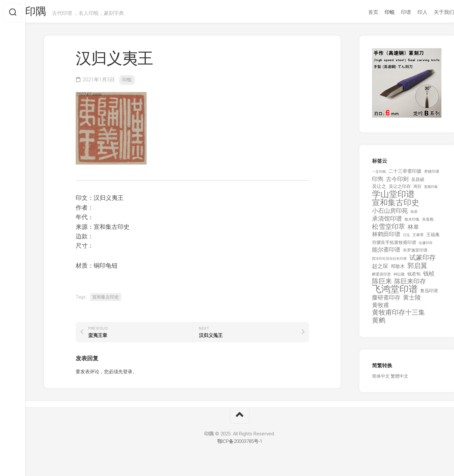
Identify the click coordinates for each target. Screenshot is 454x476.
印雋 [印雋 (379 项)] (378, 182)
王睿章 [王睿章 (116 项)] (418, 238)
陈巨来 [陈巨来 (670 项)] (382, 284)
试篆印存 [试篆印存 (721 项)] (422, 261)
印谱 (393, 12)
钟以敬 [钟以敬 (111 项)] (399, 277)
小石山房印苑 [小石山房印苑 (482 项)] (390, 214)
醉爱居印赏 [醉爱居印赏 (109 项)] (381, 277)
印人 (410, 12)
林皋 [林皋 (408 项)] (413, 230)
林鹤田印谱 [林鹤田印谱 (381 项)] (386, 237)
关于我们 (431, 12)
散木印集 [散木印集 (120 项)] (412, 222)
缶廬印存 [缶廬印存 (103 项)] (426, 246)
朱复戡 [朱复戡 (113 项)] (428, 222)
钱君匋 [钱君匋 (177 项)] (414, 277)
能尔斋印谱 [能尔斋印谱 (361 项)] (386, 252)
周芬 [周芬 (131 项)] (417, 189)
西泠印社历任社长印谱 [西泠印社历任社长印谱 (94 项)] (389, 261)
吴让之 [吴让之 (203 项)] (379, 189)
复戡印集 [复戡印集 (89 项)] (431, 190)
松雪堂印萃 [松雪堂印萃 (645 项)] (389, 230)
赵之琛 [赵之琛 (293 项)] (380, 269)
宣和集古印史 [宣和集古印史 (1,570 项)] (396, 205)
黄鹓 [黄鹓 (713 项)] (379, 323)
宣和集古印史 (106, 300)
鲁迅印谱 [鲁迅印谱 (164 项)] (429, 293)
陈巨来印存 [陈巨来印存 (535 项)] (410, 284)
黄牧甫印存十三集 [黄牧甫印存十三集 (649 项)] (399, 315)
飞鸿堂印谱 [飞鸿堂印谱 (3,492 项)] (395, 292)
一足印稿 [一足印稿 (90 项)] (379, 174)
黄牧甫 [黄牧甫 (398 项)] (381, 308)
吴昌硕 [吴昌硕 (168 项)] (418, 182)
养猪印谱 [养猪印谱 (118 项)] (432, 174)
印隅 (49, 13)
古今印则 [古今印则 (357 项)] (397, 182)
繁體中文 (399, 379)
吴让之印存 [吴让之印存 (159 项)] (400, 189)
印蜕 (377, 12)
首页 (361, 12)
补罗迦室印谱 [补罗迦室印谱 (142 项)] (415, 253)
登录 (128, 374)
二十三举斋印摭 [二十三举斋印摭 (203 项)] (405, 174)
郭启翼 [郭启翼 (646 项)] (417, 269)
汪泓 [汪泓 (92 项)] (406, 238)
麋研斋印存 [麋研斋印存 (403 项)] (386, 300)
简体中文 (381, 379)
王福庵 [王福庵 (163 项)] (433, 237)
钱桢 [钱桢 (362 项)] (429, 276)
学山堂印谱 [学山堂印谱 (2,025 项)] (393, 197)
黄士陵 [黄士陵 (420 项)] (412, 300)
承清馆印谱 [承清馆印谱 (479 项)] (387, 222)
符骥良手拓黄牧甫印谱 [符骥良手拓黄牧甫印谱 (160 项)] (394, 245)
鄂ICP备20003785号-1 (240, 444)
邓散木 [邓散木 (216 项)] (398, 269)
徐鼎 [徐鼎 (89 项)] (414, 215)
